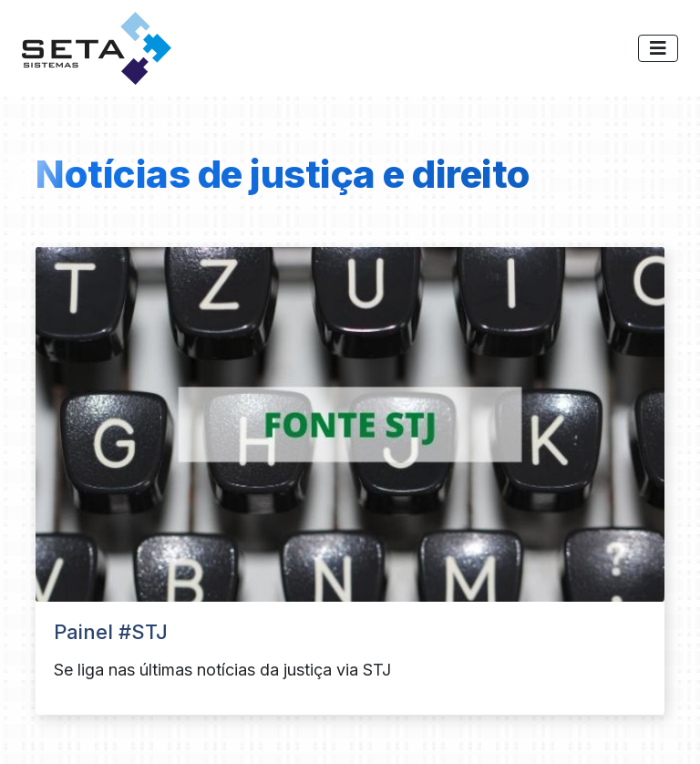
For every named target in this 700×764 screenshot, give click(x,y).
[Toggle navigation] (658, 48)
